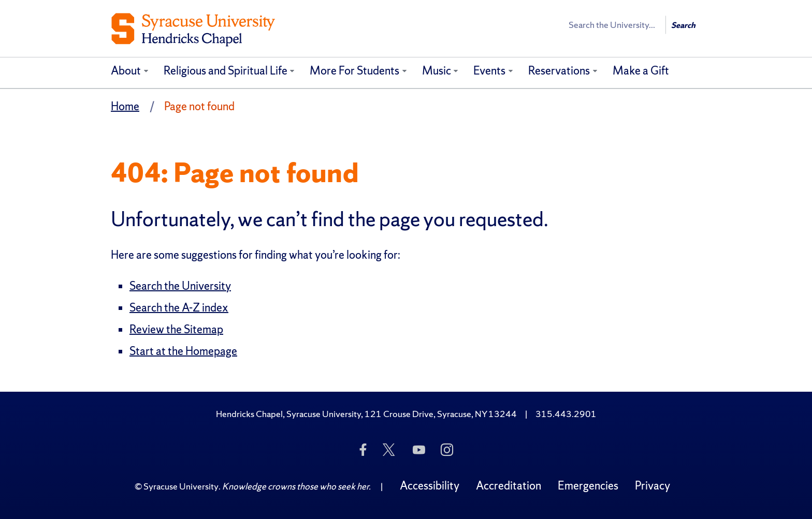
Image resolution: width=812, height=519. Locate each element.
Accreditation (509, 486)
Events (489, 71)
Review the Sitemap (176, 329)
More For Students (354, 71)
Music (437, 71)
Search (683, 25)
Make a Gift (641, 71)
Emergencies (588, 486)
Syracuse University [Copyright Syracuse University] (181, 486)
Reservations (559, 71)
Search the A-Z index (179, 308)
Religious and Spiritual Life (226, 71)
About (126, 71)
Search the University (180, 286)
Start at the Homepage (183, 351)
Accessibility (430, 486)
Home (125, 106)
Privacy (653, 486)
